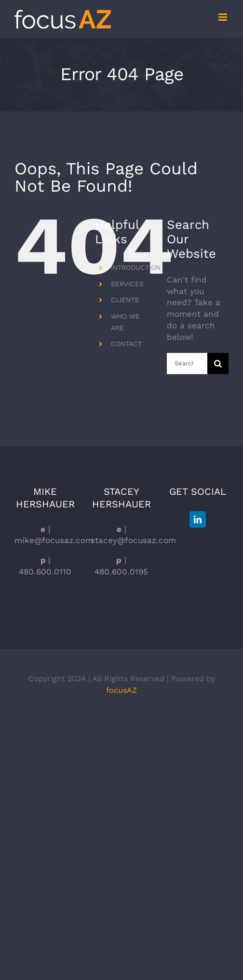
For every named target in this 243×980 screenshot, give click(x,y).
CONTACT (126, 344)
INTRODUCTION (136, 267)
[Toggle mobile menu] (223, 17)
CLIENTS (125, 300)
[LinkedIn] (198, 519)
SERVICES (127, 284)
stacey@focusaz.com (133, 540)
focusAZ (121, 690)
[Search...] (187, 364)
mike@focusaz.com (54, 540)
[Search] (218, 364)
